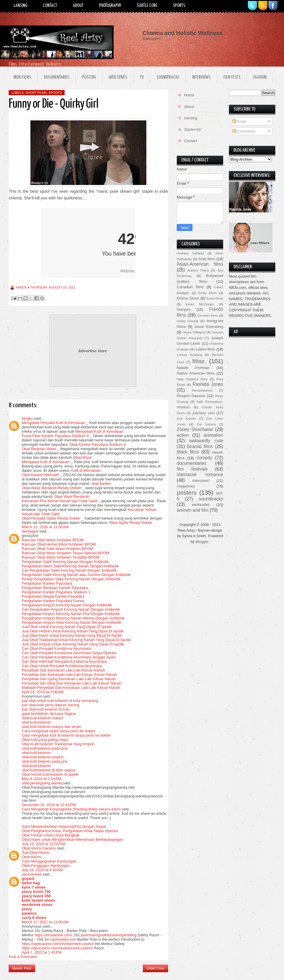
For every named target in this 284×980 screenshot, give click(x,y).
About (78, 6)
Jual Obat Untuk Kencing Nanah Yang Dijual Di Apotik (67, 627)
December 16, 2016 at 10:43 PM (49, 805)
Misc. (199, 361)
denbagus (30, 531)
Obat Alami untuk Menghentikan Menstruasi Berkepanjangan (72, 839)
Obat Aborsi (32, 857)
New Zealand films (192, 379)
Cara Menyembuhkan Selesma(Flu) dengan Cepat (64, 826)
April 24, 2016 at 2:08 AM (43, 692)
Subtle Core (147, 6)
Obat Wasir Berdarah (72, 497)
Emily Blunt (207, 293)
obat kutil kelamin (36, 722)
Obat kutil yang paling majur (45, 740)
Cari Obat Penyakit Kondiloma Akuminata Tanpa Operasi (69, 653)
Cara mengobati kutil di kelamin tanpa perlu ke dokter (66, 735)
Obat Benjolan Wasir (39, 449)
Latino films (205, 349)
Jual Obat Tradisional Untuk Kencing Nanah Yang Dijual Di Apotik (76, 640)
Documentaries (57, 77)
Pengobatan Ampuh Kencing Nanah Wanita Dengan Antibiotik (73, 618)
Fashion (260, 77)
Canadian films (190, 287)
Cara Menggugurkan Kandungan (49, 861)
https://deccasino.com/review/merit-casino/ (57, 948)
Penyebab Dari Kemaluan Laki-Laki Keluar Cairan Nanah (69, 675)
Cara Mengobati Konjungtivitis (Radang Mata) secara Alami (71, 809)
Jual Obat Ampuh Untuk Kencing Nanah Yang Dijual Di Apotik (73, 644)
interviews (201, 481)
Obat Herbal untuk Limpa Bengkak (51, 835)
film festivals (192, 469)
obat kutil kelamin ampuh (43, 757)
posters (187, 492)
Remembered (202, 390)
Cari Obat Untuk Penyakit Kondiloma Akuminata (62, 666)
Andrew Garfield (190, 253)
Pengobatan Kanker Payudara (47, 583)
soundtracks (211, 499)
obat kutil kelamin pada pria (45, 748)
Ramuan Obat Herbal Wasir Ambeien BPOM (59, 544)
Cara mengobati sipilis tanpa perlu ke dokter (59, 731)
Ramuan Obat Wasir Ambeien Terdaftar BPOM (61, 557)
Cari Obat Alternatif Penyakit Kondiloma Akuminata (64, 661)
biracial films (200, 446)
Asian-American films (200, 264)
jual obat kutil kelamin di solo (46, 709)
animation (213, 435)
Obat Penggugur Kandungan (46, 866)
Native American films (196, 373)
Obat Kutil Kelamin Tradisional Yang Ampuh (58, 744)
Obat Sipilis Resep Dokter (131, 523)
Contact (50, 6)
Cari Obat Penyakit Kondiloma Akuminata (56, 648)
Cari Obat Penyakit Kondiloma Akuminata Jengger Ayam (69, 657)
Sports (179, 6)
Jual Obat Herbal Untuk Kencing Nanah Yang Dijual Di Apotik (73, 631)
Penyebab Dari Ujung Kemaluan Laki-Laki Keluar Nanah (69, 679)
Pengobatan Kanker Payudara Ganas (53, 601)
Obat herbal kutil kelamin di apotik (50, 774)
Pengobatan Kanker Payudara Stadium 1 (56, 592)
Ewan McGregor (200, 304)
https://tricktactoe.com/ (53, 935)
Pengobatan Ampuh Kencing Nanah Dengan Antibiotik (67, 605)
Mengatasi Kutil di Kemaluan (46, 462)
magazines (186, 486)
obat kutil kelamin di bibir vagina (48, 770)
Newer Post (22, 968)
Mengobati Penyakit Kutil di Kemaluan (53, 423)
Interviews (201, 77)
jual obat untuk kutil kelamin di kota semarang (60, 701)
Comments (244, 131)
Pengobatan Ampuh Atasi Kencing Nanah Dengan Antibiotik (71, 622)
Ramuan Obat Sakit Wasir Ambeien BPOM (57, 549)
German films (208, 315)
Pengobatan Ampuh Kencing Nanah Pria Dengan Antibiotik (71, 614)
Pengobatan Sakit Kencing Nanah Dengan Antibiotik (65, 562)
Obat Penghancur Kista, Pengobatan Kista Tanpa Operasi (70, 831)
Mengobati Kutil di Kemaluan (99, 431)
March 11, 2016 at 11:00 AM (45, 527)
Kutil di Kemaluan (86, 470)
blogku (27, 418)
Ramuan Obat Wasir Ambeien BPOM (53, 540)
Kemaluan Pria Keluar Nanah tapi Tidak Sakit (59, 501)
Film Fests (232, 77)
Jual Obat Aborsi (35, 853)
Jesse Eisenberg (209, 327)
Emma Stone (188, 298)
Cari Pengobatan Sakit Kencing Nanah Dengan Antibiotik (69, 570)
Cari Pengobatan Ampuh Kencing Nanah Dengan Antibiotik (71, 609)
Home (89, 967)
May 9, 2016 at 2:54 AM (41, 779)
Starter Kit (192, 130)
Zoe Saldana (206, 424)
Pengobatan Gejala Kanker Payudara (53, 596)
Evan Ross (215, 298)
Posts (239, 121)
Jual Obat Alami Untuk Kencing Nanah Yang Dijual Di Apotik (72, 635)
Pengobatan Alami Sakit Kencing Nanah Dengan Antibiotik (70, 566)
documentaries (192, 463)
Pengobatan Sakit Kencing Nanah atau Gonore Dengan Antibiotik (76, 575)
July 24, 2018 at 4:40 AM (42, 870)
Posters (89, 77)
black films (188, 452)
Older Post (155, 968)
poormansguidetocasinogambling (109, 935)
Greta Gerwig (187, 321)
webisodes (201, 505)
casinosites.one (63, 939)
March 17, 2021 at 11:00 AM (45, 922)
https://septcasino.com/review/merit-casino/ (58, 944)
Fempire (184, 310)
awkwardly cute (206, 441)
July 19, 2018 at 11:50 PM (43, 844)
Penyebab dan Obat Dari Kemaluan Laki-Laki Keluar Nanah (72, 683)
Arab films (207, 259)
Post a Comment (23, 957)
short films (36, 93)
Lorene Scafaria (190, 355)
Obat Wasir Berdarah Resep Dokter (51, 488)
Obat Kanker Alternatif (40, 475)
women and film (193, 510)
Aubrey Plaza (198, 270)
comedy (204, 458)
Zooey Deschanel (195, 429)
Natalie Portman (193, 368)
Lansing (20, 6)
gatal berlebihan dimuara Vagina (49, 714)
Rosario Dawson (191, 396)
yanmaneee (32, 874)
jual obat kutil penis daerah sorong (50, 705)
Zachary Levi (204, 413)
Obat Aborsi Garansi (39, 848)
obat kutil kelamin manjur (43, 718)
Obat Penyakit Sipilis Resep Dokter (51, 518)
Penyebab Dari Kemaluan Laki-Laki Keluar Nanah (63, 670)
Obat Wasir (82, 457)
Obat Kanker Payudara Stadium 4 (98, 444)
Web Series (118, 77)
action (183, 435)
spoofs (55, 93)
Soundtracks (168, 77)
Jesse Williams (194, 332)
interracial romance (200, 475)
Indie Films (22, 77)
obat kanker (101, 483)
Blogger (202, 542)
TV (142, 77)
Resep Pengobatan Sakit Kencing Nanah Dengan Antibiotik (71, 579)
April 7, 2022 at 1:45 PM (42, 952)
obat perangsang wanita (42, 783)
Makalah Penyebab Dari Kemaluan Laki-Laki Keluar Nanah (71, 688)
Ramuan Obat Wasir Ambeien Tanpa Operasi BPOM (65, 553)
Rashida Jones (208, 384)
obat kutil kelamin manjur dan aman (51, 727)
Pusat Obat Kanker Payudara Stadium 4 (55, 436)
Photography (110, 6)
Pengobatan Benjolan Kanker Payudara (55, 588)
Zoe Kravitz (186, 418)
